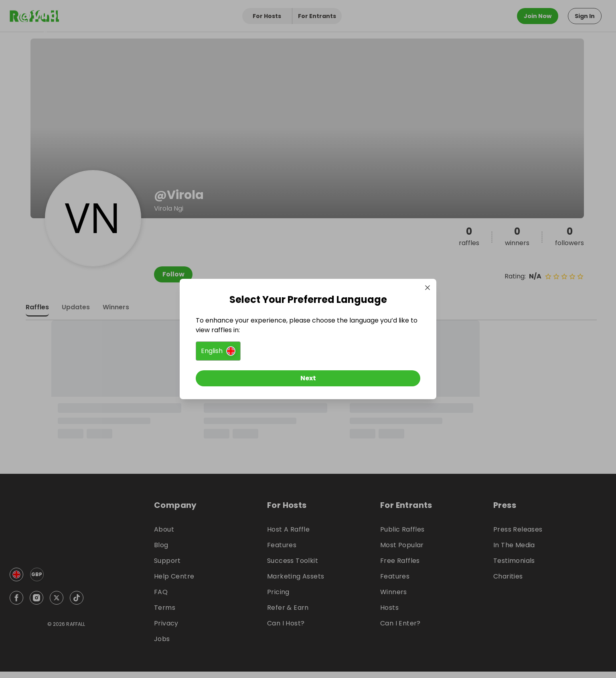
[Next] (308, 378)
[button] (218, 351)
